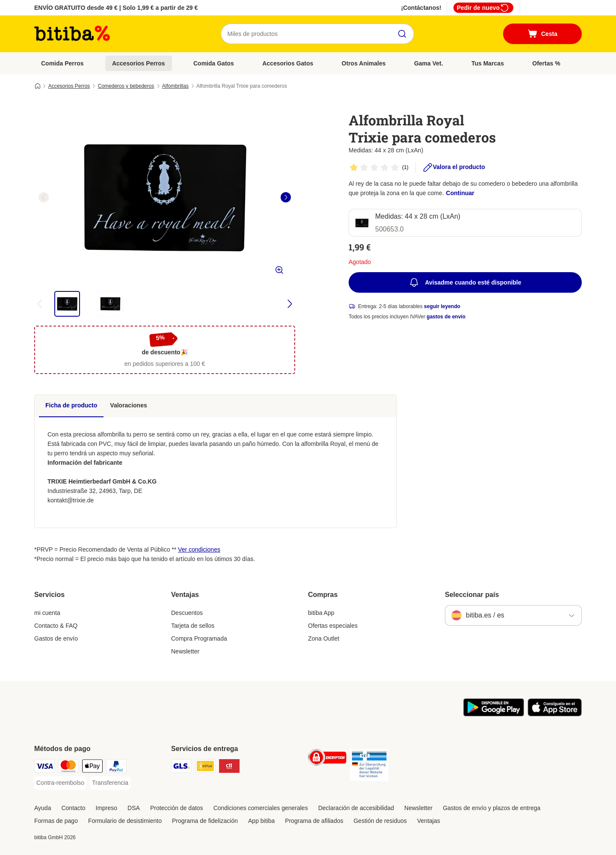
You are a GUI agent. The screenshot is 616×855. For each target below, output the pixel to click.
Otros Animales (364, 63)
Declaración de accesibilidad (356, 808)
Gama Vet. (429, 63)
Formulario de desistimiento (125, 821)
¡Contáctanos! (421, 8)
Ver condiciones (199, 549)
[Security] (327, 759)
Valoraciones (128, 405)
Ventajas (429, 821)
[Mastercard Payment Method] (68, 767)
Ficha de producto (71, 405)
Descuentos (187, 613)
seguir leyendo (442, 306)
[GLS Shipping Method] (181, 767)
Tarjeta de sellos (193, 626)
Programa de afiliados (314, 821)
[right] (286, 197)
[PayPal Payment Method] (116, 767)
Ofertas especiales (333, 626)
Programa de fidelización (205, 821)
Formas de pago (56, 821)
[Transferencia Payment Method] (110, 783)
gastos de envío (446, 317)
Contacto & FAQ (56, 626)
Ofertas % (546, 63)
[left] (44, 197)
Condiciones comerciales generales (261, 808)
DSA (134, 808)
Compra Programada (199, 638)
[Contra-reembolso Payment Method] (60, 783)
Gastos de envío (56, 638)
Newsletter (185, 651)
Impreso (107, 808)
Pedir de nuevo (483, 8)
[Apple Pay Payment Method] (92, 767)
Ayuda (43, 808)
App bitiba (261, 821)
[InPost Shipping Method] (205, 767)
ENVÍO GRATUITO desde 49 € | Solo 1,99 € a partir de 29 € (116, 8)
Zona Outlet (324, 638)
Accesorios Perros (139, 63)
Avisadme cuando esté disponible (465, 282)
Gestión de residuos (380, 821)
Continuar (460, 193)
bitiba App (321, 613)
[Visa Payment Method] (44, 767)
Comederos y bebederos (126, 86)
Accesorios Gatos (288, 63)
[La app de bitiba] (494, 714)
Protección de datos (177, 808)
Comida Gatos (214, 63)
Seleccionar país (472, 595)
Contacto (73, 808)
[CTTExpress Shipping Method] (229, 767)
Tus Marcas (488, 63)
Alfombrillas (175, 86)
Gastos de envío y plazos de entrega (492, 808)
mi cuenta (47, 613)
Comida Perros (62, 63)
